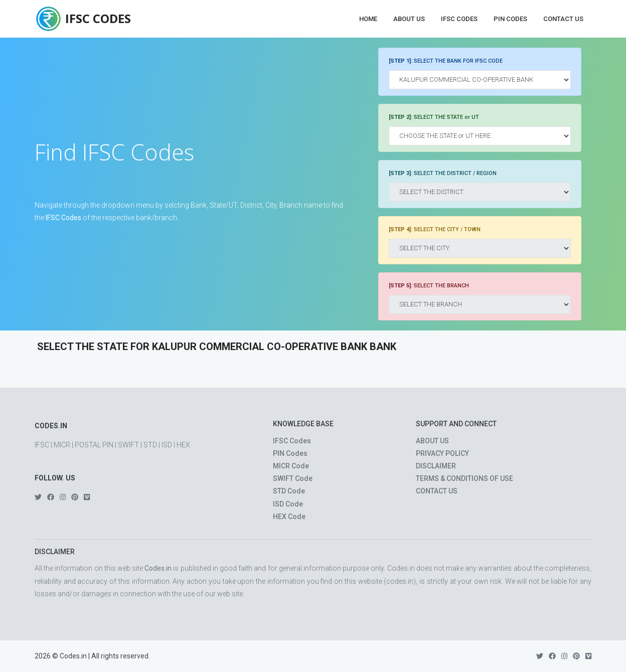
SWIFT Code (293, 478)
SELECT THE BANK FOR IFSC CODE (446, 61)
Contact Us (563, 19)
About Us (409, 19)
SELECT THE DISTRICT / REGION (443, 173)
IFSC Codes (459, 19)
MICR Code (291, 466)
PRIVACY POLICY (442, 453)
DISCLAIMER (436, 466)
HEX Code (289, 517)
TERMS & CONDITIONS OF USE (464, 478)
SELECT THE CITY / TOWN (435, 229)
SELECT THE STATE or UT (434, 117)
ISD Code (288, 504)
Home (368, 19)
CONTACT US (437, 491)
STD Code (289, 491)
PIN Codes (510, 19)
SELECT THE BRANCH (429, 286)
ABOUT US (432, 441)
